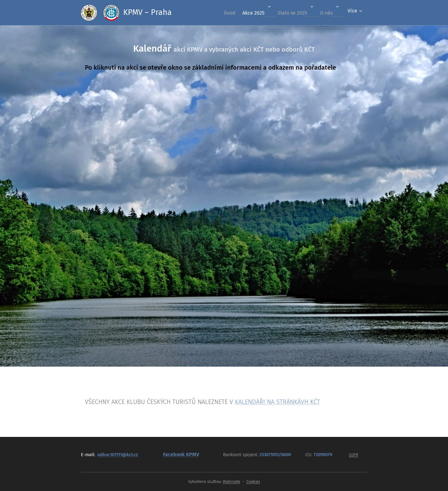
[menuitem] (220, 13)
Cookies (253, 482)
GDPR (353, 455)
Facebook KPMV (181, 454)
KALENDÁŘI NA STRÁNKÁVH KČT (278, 402)
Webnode (231, 482)
